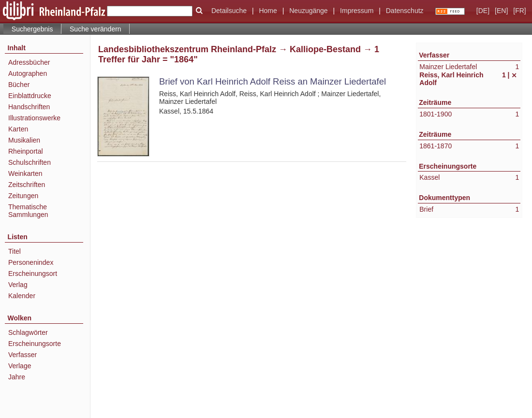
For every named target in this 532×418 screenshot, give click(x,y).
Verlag (18, 285)
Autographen (28, 73)
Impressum (357, 11)
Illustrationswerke (34, 118)
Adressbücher (29, 62)
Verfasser (22, 355)
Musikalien (24, 140)
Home (268, 11)
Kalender (22, 296)
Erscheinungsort (33, 274)
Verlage (20, 366)
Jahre (17, 377)
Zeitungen (23, 196)
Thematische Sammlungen (28, 211)
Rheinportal (26, 151)
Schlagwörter (28, 332)
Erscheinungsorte (35, 344)
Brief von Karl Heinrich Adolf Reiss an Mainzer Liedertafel (273, 81)
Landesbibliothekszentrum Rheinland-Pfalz (187, 49)
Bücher (19, 85)
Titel (15, 251)
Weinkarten (25, 173)
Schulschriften (30, 162)
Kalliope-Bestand (325, 49)
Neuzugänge (308, 11)
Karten (18, 129)
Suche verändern (96, 29)
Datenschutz (405, 11)
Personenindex (31, 262)
